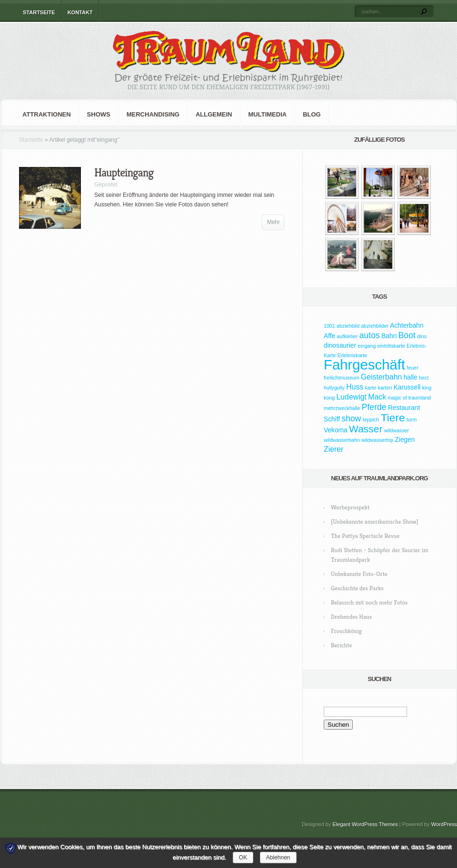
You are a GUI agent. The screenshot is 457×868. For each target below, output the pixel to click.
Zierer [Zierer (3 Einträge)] (333, 449)
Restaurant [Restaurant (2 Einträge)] (404, 408)
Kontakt (80, 12)
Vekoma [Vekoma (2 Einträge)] (336, 430)
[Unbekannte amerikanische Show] (375, 522)
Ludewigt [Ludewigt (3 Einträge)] (351, 397)
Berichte (341, 645)
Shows (99, 114)
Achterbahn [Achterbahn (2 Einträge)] (407, 326)
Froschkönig (346, 631)
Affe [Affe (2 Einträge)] (329, 336)
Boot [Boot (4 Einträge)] (407, 335)
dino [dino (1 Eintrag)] (422, 336)
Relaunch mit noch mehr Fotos (369, 602)
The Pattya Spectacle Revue (365, 536)
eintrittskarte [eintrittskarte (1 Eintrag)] (391, 346)
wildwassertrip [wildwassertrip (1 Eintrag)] (377, 440)
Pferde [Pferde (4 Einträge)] (374, 407)
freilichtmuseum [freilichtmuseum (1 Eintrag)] (342, 378)
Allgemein (214, 114)
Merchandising (153, 114)
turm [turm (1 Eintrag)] (412, 419)
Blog (312, 114)
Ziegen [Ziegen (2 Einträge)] (405, 440)
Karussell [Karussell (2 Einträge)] (407, 387)
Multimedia (268, 114)
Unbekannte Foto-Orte (359, 574)
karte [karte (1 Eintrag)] (371, 388)
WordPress (444, 824)
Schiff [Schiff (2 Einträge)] (332, 419)
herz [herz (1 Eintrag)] (424, 378)
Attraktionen (47, 114)
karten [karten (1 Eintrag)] (385, 388)
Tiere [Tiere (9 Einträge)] (393, 418)
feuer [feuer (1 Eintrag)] (413, 368)
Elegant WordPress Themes (365, 824)
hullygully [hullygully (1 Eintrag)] (334, 388)
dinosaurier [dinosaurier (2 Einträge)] (340, 346)
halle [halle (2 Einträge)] (411, 377)
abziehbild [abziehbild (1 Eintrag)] (348, 326)
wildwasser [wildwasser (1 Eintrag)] (397, 430)
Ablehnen (278, 858)
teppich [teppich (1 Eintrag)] (371, 419)
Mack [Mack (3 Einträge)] (377, 397)
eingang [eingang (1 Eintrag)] (367, 346)
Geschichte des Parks (357, 588)
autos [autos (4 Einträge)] (370, 335)
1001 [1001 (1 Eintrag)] (329, 326)
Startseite (39, 12)
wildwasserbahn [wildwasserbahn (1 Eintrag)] (342, 440)
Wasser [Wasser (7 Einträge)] (366, 429)
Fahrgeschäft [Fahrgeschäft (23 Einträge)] (364, 365)
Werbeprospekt (350, 507)
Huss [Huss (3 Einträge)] (355, 387)
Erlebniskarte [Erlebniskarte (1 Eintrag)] (352, 355)
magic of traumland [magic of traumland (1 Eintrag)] (409, 398)
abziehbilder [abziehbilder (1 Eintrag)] (374, 326)
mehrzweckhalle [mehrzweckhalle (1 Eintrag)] (342, 408)
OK (243, 858)
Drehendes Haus (351, 617)
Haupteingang (124, 173)
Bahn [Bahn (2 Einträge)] (389, 336)
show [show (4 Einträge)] (352, 419)
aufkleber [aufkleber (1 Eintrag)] (348, 336)
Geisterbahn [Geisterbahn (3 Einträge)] (381, 377)
